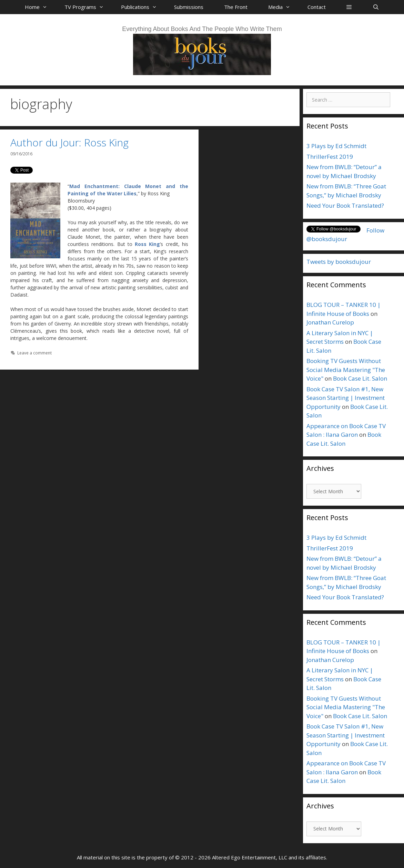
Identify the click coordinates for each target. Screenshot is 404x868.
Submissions (189, 7)
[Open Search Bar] (376, 7)
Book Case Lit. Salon (360, 378)
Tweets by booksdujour (339, 262)
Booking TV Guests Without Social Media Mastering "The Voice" (346, 370)
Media (283, 7)
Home (39, 7)
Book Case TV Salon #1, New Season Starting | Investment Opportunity (346, 398)
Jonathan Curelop (330, 322)
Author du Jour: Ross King (69, 142)
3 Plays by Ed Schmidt (336, 146)
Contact (317, 7)
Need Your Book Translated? (345, 205)
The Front (236, 7)
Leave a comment (34, 353)
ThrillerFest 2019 (330, 157)
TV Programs (88, 7)
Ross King (147, 244)
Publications (142, 7)
